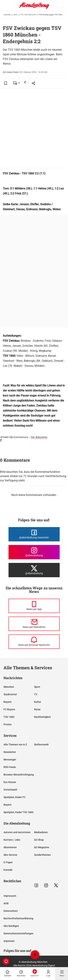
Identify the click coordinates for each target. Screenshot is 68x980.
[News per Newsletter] (34, 624)
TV (36, 694)
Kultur (38, 702)
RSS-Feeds (10, 767)
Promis (8, 724)
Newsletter (10, 752)
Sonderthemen (42, 855)
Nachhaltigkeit (42, 717)
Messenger (10, 760)
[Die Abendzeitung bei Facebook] (34, 534)
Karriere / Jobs (12, 840)
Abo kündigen (11, 926)
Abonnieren (10, 847)
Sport (15, 15)
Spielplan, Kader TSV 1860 (18, 812)
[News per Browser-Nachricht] (34, 642)
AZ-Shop (39, 840)
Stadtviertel (10, 694)
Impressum (10, 896)
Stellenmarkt (41, 744)
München (9, 687)
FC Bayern (9, 709)
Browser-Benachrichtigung (19, 775)
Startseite (7, 15)
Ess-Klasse (10, 782)
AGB (6, 903)
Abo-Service (10, 855)
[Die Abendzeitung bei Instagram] (34, 552)
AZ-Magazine (42, 847)
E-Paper (8, 862)
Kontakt (8, 870)
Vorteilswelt (10, 790)
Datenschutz (11, 911)
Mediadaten (41, 832)
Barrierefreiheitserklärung (18, 918)
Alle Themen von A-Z (15, 744)
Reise (37, 709)
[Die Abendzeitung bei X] (34, 570)
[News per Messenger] (34, 606)
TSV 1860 (9, 717)
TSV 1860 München (28, 15)
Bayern (8, 702)
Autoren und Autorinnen (17, 832)
